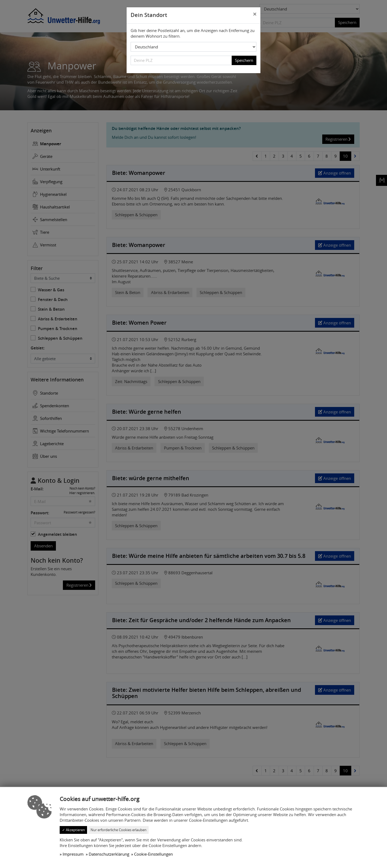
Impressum (73, 854)
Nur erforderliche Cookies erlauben (119, 830)
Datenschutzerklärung (109, 854)
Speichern (244, 60)
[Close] (255, 14)
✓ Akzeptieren (74, 830)
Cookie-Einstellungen (153, 854)
